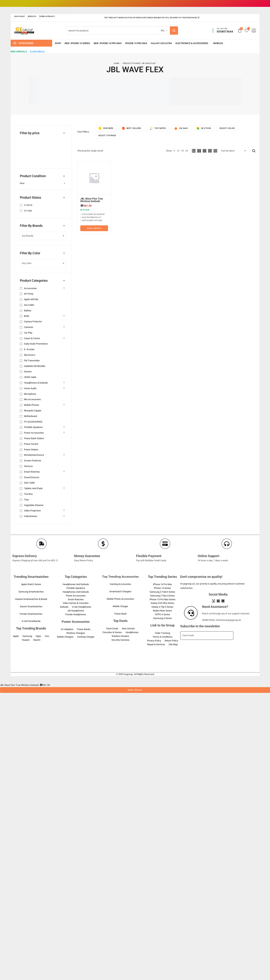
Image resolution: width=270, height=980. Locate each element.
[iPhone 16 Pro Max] (108, 43)
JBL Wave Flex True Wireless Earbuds (92, 200)
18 (182, 151)
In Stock (28, 205)
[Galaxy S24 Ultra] (161, 43)
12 (178, 151)
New (22, 183)
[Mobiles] (219, 43)
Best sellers (131, 128)
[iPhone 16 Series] (77, 43)
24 (187, 151)
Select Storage (107, 136)
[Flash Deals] (37, 52)
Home (117, 63)
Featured (106, 128)
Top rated (158, 128)
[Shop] (58, 43)
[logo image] (24, 30)
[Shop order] (234, 151)
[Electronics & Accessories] (193, 43)
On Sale (28, 211)
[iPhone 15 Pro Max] (136, 43)
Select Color (227, 128)
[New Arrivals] (19, 52)
